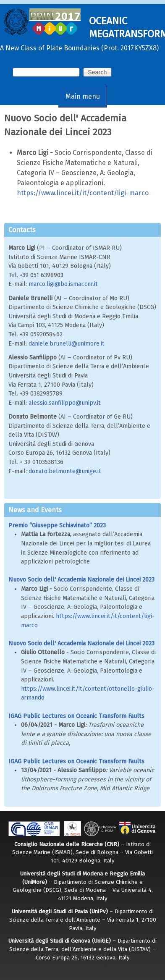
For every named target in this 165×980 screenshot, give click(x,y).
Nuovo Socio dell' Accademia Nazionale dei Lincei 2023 (81, 580)
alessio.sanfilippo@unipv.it (65, 403)
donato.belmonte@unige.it (65, 471)
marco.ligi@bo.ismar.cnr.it (63, 284)
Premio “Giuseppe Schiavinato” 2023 (57, 525)
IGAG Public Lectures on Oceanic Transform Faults (76, 716)
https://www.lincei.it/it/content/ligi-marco (83, 193)
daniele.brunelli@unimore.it (67, 344)
